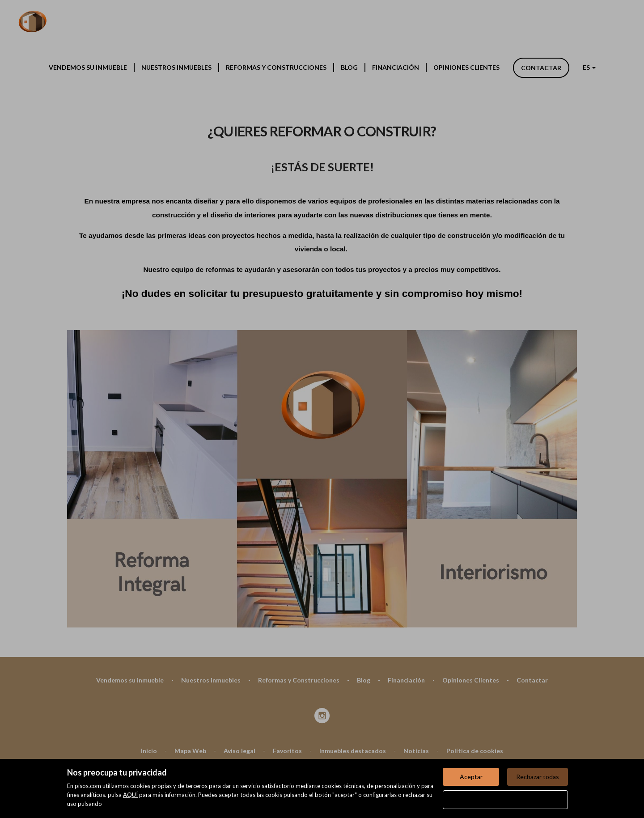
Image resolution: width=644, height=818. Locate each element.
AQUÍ (130, 795)
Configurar (506, 799)
